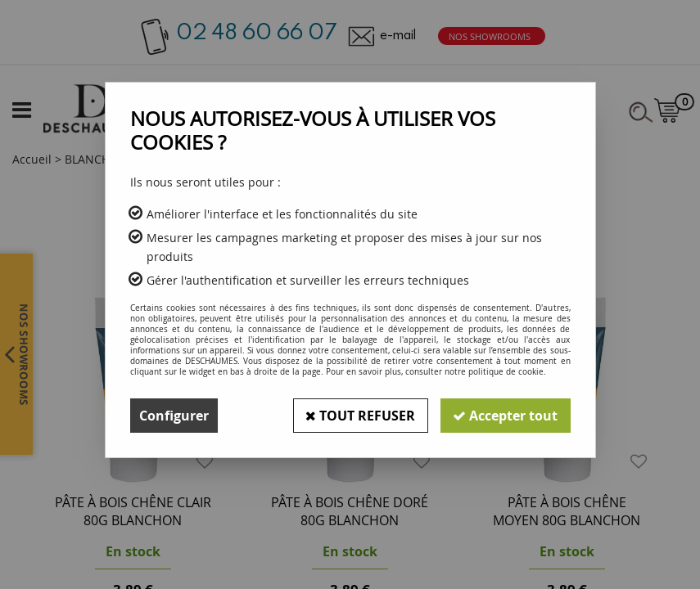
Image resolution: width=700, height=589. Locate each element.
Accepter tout (505, 416)
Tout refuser (359, 416)
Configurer (174, 416)
